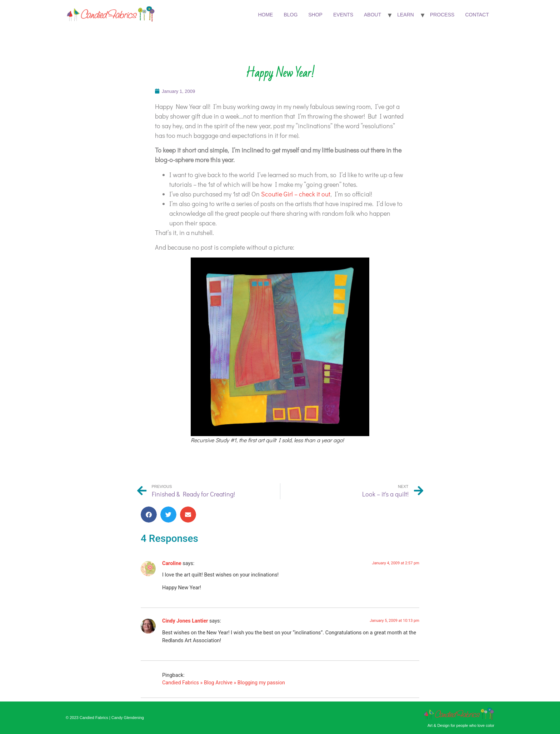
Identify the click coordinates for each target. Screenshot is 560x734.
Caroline (172, 563)
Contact (477, 15)
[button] (149, 515)
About (372, 15)
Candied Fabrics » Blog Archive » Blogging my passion (224, 683)
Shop (315, 15)
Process (442, 15)
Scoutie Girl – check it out (296, 194)
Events (343, 15)
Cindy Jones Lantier (185, 621)
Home (265, 15)
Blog (291, 15)
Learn (406, 15)
